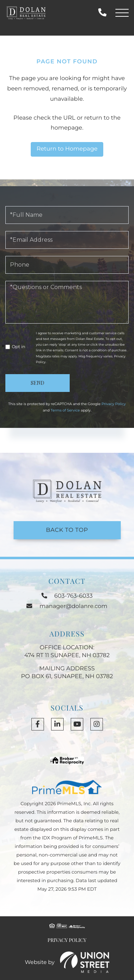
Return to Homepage (67, 149)
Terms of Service (65, 410)
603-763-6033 (102, 13)
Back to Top (67, 530)
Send (38, 383)
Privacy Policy (114, 404)
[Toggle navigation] (122, 13)
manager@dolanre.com (67, 606)
